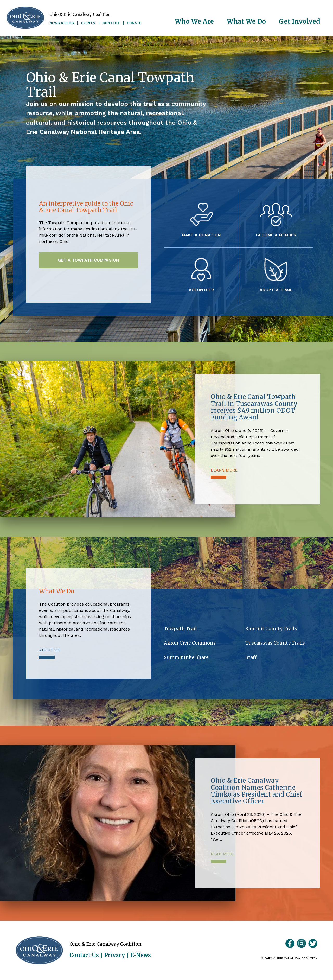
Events (88, 23)
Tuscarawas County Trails (275, 643)
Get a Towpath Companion (88, 260)
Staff (251, 657)
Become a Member (276, 235)
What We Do (246, 21)
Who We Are (194, 21)
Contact (111, 23)
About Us (50, 650)
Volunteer (201, 290)
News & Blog (62, 23)
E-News (141, 955)
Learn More (224, 470)
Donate (134, 23)
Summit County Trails (271, 629)
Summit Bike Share (186, 657)
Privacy (115, 955)
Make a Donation (201, 235)
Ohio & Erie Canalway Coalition (39, 950)
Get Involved (299, 21)
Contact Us (84, 955)
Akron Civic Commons (190, 643)
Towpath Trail (180, 629)
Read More (223, 854)
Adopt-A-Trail (276, 290)
